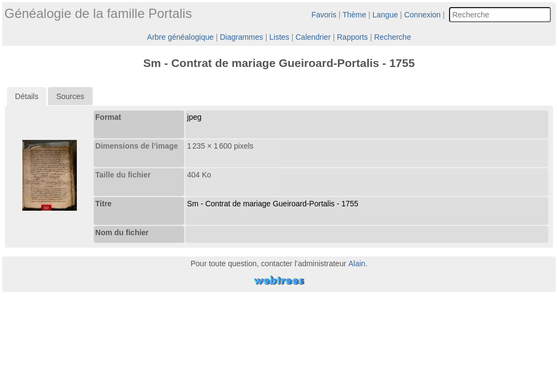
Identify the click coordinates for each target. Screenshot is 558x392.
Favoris (324, 15)
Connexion (423, 15)
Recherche (392, 37)
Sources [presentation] (70, 96)
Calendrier (313, 37)
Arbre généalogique (180, 37)
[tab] (27, 96)
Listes (279, 37)
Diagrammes (241, 37)
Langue (386, 15)
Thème (355, 15)
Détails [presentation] (27, 96)
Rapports (352, 37)
